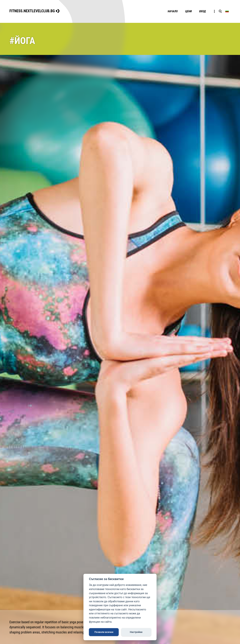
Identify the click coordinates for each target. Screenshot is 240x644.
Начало (173, 11)
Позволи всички (104, 632)
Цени (188, 11)
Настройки (136, 632)
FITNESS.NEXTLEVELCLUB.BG (32, 11)
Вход (203, 11)
